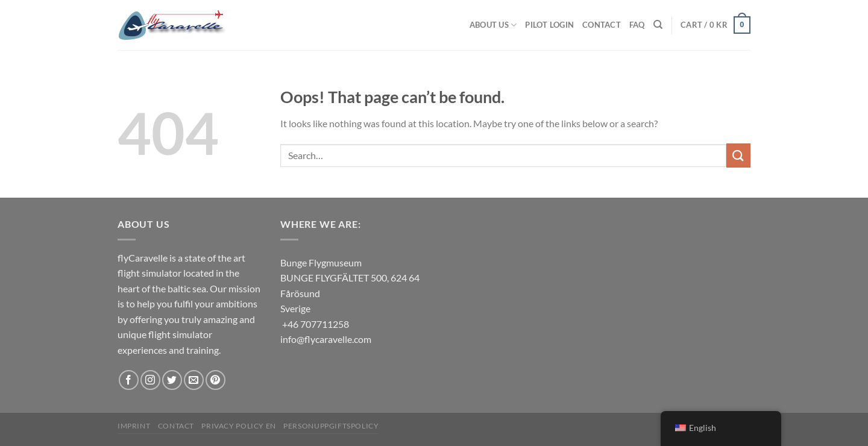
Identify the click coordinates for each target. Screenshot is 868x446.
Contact (602, 25)
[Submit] (738, 155)
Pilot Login (549, 25)
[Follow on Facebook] (129, 380)
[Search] (658, 25)
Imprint (134, 426)
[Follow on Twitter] (172, 380)
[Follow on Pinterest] (215, 380)
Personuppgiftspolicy (331, 426)
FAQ (637, 25)
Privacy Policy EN (238, 426)
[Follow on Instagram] (150, 380)
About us (493, 25)
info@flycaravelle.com (326, 339)
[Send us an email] (194, 380)
